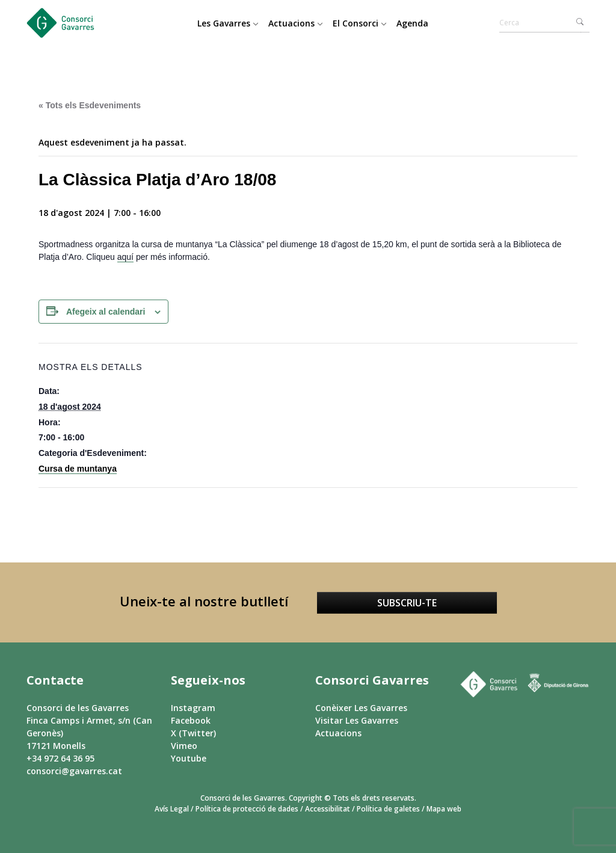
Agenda (412, 23)
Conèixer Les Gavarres (361, 708)
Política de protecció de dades (247, 809)
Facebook (191, 720)
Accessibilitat (328, 809)
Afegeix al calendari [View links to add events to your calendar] (106, 312)
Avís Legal (172, 809)
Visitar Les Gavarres (357, 720)
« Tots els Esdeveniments (90, 105)
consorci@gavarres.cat (74, 771)
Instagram (193, 708)
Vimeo (184, 746)
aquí (125, 257)
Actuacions (296, 23)
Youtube (189, 758)
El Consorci (360, 23)
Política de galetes (388, 809)
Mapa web (444, 809)
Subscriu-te (407, 603)
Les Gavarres (228, 23)
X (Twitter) (193, 733)
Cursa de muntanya (78, 469)
